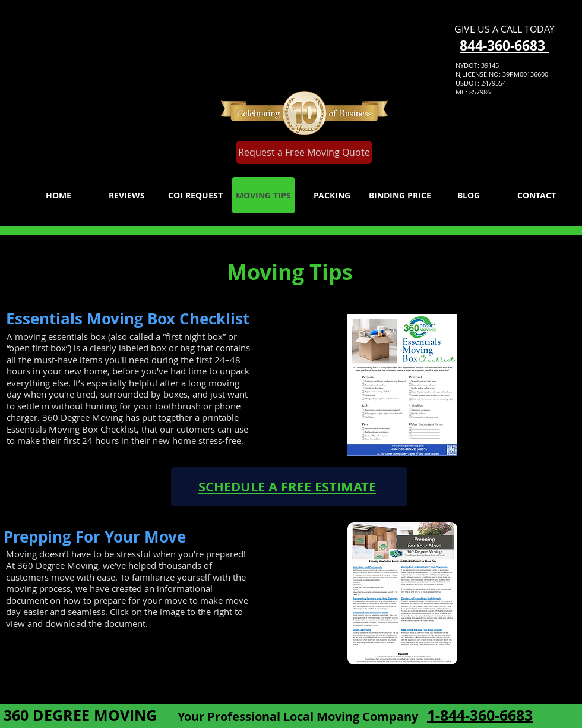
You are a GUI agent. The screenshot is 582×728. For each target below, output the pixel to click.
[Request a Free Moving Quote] (304, 152)
